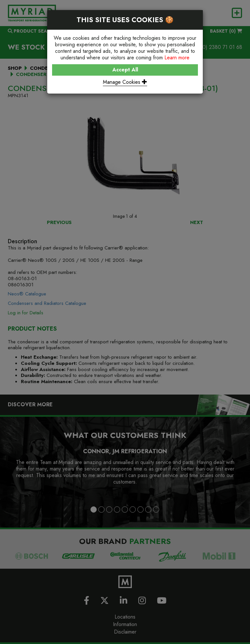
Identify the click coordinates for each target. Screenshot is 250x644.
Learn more (177, 58)
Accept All (125, 70)
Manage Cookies (125, 82)
